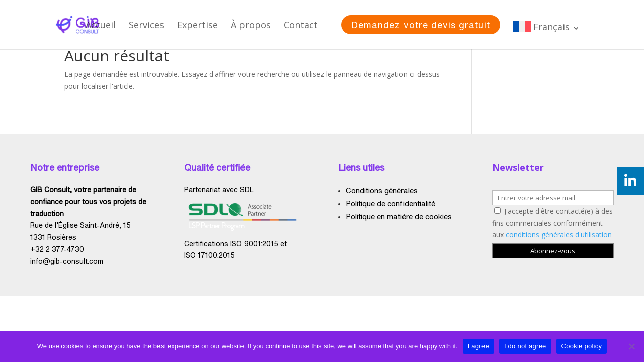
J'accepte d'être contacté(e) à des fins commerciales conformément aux (552, 223)
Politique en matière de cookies (399, 216)
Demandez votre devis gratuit (421, 25)
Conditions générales (382, 190)
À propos (251, 25)
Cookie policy (582, 346)
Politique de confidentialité (390, 203)
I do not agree (525, 346)
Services (146, 25)
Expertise (197, 25)
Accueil (101, 25)
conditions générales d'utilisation (559, 235)
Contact (301, 25)
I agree (478, 346)
